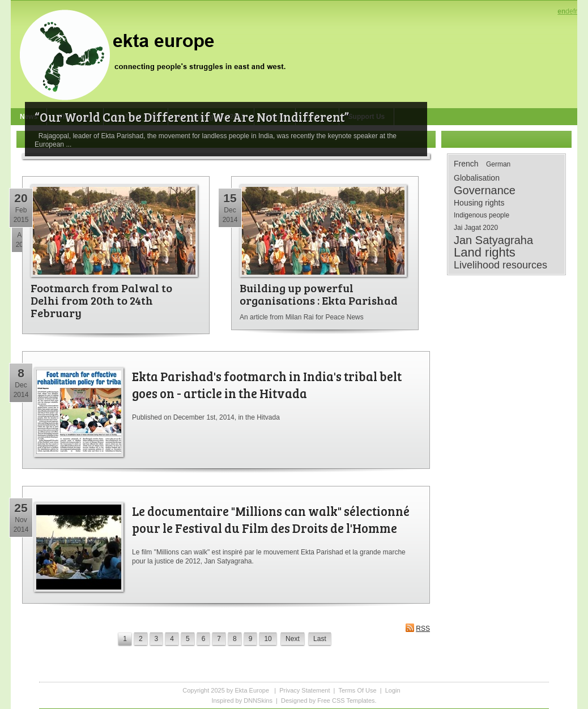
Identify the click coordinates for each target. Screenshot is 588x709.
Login (393, 690)
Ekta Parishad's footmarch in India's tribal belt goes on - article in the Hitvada (267, 385)
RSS (417, 628)
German (498, 164)
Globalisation (477, 178)
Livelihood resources (500, 265)
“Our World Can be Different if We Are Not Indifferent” (192, 117)
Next (293, 639)
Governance (485, 190)
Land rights (485, 253)
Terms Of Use (357, 690)
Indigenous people (482, 215)
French (466, 164)
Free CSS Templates (346, 701)
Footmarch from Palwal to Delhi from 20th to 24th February (101, 300)
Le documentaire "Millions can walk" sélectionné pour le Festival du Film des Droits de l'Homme (271, 519)
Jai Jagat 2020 (476, 228)
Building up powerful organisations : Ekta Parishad (319, 294)
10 (268, 639)
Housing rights (479, 203)
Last (320, 639)
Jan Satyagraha (493, 240)
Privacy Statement (304, 690)
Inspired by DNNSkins (242, 701)
